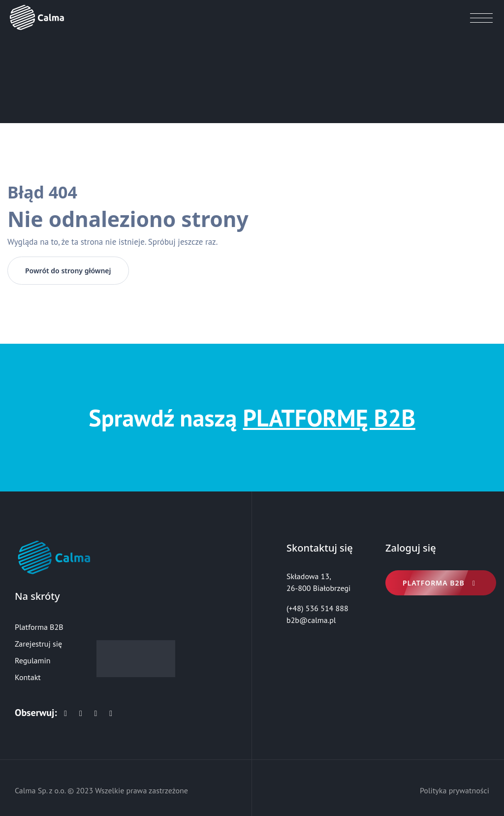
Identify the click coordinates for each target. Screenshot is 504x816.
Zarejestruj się (38, 644)
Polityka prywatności (455, 790)
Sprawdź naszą (252, 418)
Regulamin (33, 660)
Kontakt (28, 677)
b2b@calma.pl (311, 620)
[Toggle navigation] (482, 20)
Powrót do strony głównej (68, 271)
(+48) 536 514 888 (317, 608)
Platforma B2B (39, 627)
